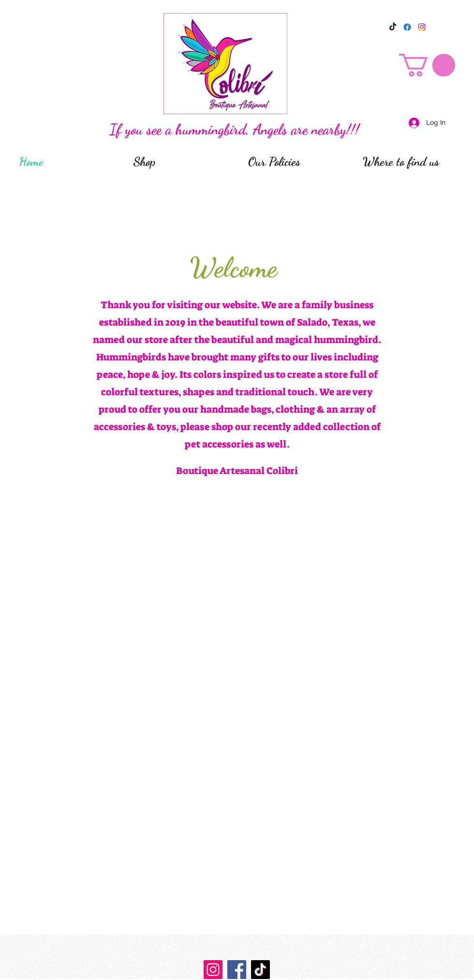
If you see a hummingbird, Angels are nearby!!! (234, 129)
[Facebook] (407, 27)
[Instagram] (422, 27)
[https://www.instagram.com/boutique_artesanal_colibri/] (213, 970)
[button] (427, 65)
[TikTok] (393, 27)
